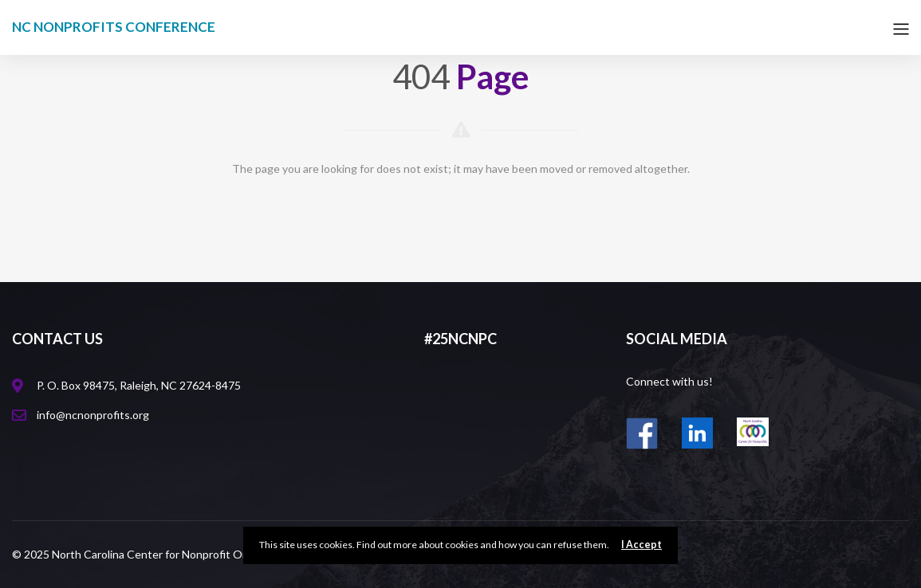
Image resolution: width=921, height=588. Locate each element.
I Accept (642, 545)
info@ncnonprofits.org (93, 415)
